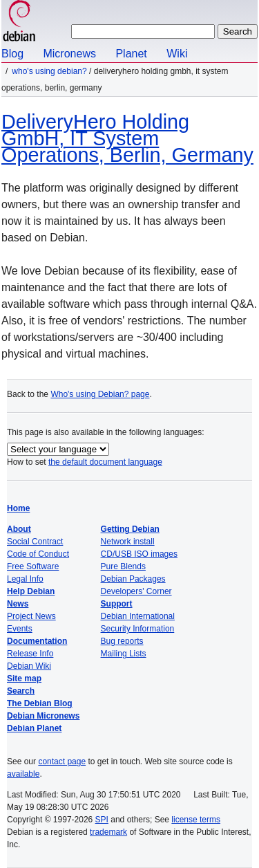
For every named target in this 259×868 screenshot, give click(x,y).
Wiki (177, 54)
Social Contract (35, 542)
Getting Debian (130, 529)
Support (117, 604)
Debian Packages (133, 579)
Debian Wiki (29, 666)
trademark (108, 832)
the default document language (105, 462)
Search (21, 691)
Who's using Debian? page (100, 394)
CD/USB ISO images (139, 554)
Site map (24, 678)
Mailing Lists (124, 654)
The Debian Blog (40, 703)
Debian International (138, 616)
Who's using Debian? (49, 71)
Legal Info (25, 579)
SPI (102, 820)
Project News (31, 616)
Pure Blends (123, 566)
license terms (196, 820)
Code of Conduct (38, 554)
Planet (131, 54)
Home (18, 508)
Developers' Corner (136, 591)
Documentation (37, 641)
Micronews (69, 54)
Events (20, 629)
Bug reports (122, 641)
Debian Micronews (43, 716)
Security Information (138, 629)
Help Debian (31, 591)
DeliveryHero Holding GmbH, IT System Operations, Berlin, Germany (127, 138)
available (23, 774)
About (19, 529)
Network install (128, 542)
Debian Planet (34, 728)
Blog (12, 54)
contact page (62, 761)
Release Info (30, 654)
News (18, 604)
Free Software (33, 566)
